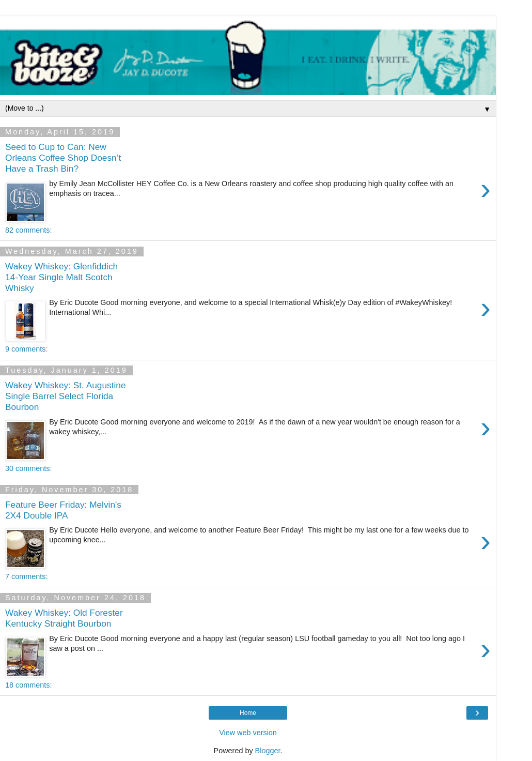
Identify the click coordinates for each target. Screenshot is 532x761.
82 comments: (28, 230)
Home (248, 713)
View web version (248, 733)
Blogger (268, 751)
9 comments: (26, 349)
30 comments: (28, 468)
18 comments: (28, 685)
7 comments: (26, 576)
